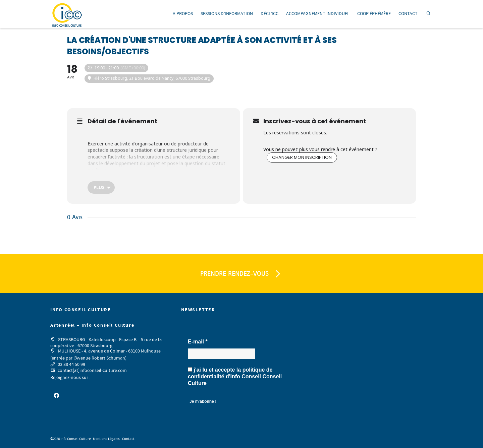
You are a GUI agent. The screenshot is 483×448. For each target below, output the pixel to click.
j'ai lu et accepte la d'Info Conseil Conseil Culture (235, 376)
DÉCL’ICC (270, 14)
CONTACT (408, 14)
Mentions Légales (106, 439)
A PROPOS (183, 14)
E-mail (198, 342)
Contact (128, 439)
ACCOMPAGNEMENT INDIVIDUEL (318, 14)
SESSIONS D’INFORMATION (227, 14)
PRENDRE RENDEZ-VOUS (241, 274)
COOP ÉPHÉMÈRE (374, 14)
